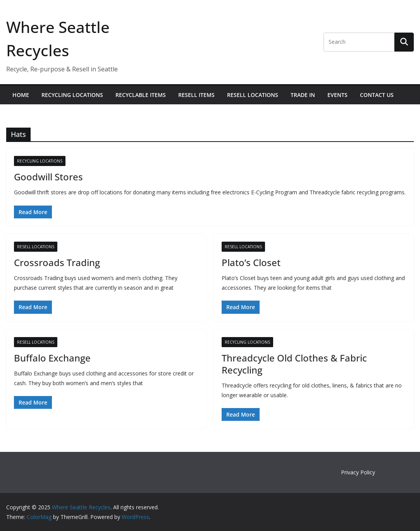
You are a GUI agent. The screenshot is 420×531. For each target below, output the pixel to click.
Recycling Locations (72, 95)
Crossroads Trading (57, 262)
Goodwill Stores (48, 177)
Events (337, 95)
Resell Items (196, 95)
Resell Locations (253, 95)
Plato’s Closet (251, 262)
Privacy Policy (358, 472)
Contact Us (377, 95)
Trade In (303, 95)
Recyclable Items (141, 95)
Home (21, 95)
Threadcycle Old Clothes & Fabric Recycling (294, 364)
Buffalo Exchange (52, 358)
